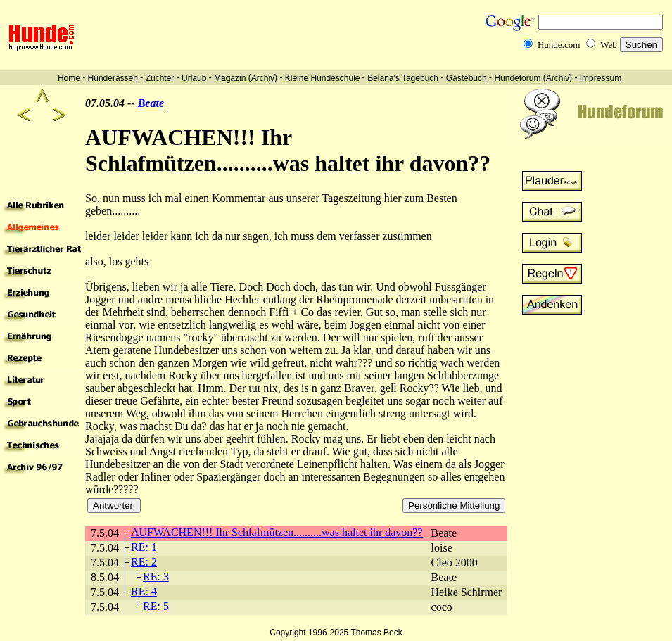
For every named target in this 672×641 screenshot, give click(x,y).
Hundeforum (517, 78)
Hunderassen (113, 78)
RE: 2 (144, 562)
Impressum (601, 78)
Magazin (230, 78)
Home (69, 78)
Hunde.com (559, 45)
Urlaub (194, 78)
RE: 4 (144, 591)
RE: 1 (144, 547)
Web (609, 45)
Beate (151, 103)
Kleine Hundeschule (323, 78)
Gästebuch (467, 78)
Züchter (160, 78)
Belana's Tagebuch (403, 78)
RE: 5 (156, 606)
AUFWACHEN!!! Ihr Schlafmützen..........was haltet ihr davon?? (277, 532)
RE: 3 (156, 577)
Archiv (263, 78)
